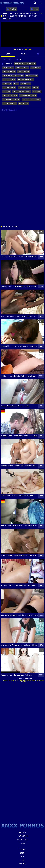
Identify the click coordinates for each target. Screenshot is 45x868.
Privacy (23, 864)
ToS (23, 857)
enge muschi (32, 76)
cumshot (36, 68)
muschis (37, 92)
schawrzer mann (28, 96)
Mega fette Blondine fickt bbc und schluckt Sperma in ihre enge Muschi (24, 681)
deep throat (24, 72)
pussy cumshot (10, 96)
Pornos (23, 832)
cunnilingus (9, 72)
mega (36, 88)
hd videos (26, 84)
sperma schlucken (31, 100)
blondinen (8, 68)
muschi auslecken (21, 92)
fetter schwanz (25, 80)
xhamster (23, 104)
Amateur (12, 9)
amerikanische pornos (25, 64)
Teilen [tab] (23, 54)
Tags (23, 843)
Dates (34, 9)
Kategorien (23, 836)
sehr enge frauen (11, 100)
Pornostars (22, 840)
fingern (7, 84)
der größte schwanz (13, 76)
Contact (23, 849)
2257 (23, 860)
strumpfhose (10, 104)
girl (16, 84)
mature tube (24, 88)
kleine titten (9, 88)
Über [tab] (8, 54)
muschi (7, 92)
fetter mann (9, 80)
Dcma (22, 853)
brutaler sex (22, 68)
